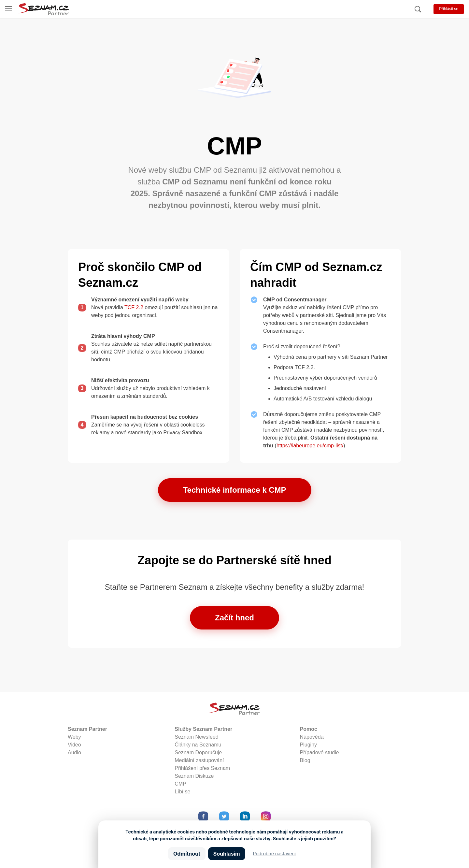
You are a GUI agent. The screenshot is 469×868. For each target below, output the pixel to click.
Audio (74, 752)
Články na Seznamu (198, 745)
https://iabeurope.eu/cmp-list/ (310, 446)
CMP (180, 784)
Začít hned (234, 618)
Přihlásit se (449, 9)
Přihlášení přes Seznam (202, 768)
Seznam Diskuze (194, 776)
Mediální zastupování (199, 760)
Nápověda (312, 737)
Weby (74, 737)
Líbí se (182, 792)
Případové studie (320, 752)
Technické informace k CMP (235, 490)
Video (74, 745)
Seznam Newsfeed (196, 737)
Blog (305, 760)
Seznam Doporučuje (198, 752)
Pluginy (308, 745)
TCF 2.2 (134, 307)
